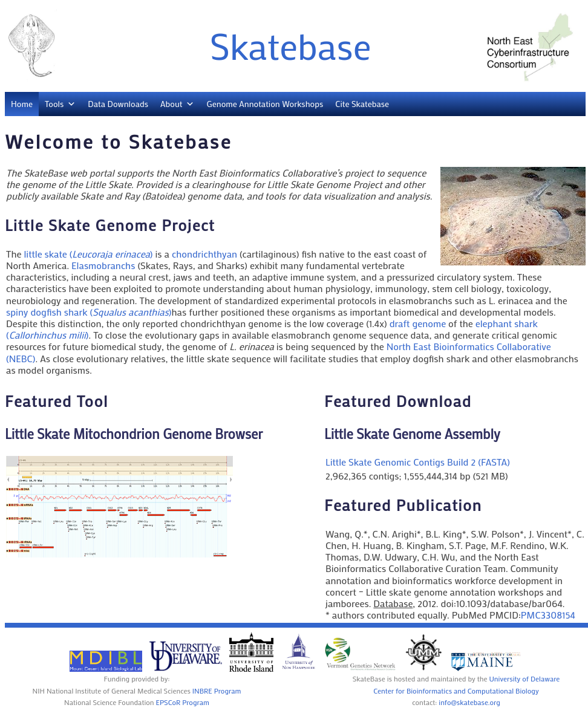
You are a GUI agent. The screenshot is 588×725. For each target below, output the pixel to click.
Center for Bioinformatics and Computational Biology (456, 691)
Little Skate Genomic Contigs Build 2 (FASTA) (418, 462)
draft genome (418, 323)
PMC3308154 (548, 615)
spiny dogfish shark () (89, 312)
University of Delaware (524, 678)
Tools (54, 104)
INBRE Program (217, 691)
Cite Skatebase (362, 104)
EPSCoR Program (183, 702)
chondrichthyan (204, 254)
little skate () (88, 254)
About (171, 104)
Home (22, 104)
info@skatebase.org (469, 702)
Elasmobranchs (103, 265)
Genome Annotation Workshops (265, 104)
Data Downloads (118, 104)
